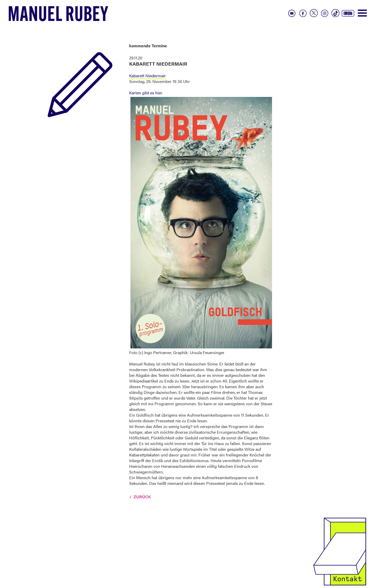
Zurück (142, 497)
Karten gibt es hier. (146, 93)
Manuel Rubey (58, 16)
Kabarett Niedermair (148, 76)
